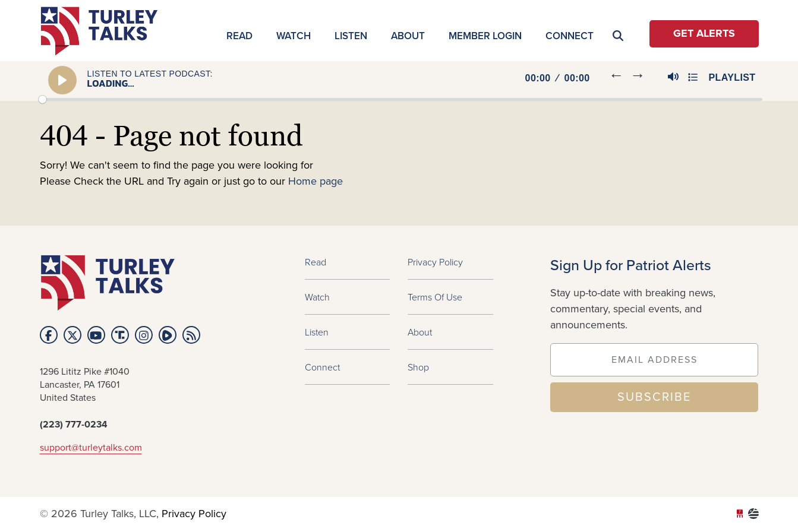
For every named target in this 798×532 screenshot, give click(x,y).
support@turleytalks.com (91, 448)
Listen (351, 36)
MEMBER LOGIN (485, 36)
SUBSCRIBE (654, 397)
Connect (570, 36)
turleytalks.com (103, 31)
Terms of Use (435, 297)
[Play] (63, 80)
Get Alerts (704, 34)
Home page (316, 182)
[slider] (400, 99)
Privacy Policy (435, 262)
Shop (418, 367)
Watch (294, 36)
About (408, 36)
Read (239, 36)
